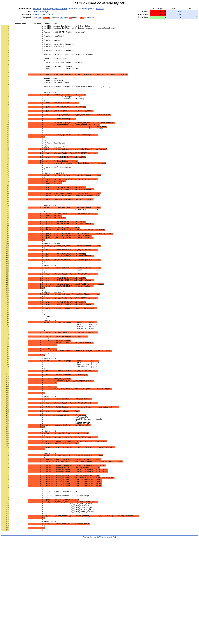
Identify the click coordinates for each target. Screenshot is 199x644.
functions (100, 9)
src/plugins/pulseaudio (55, 9)
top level (37, 9)
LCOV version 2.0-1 (107, 639)
